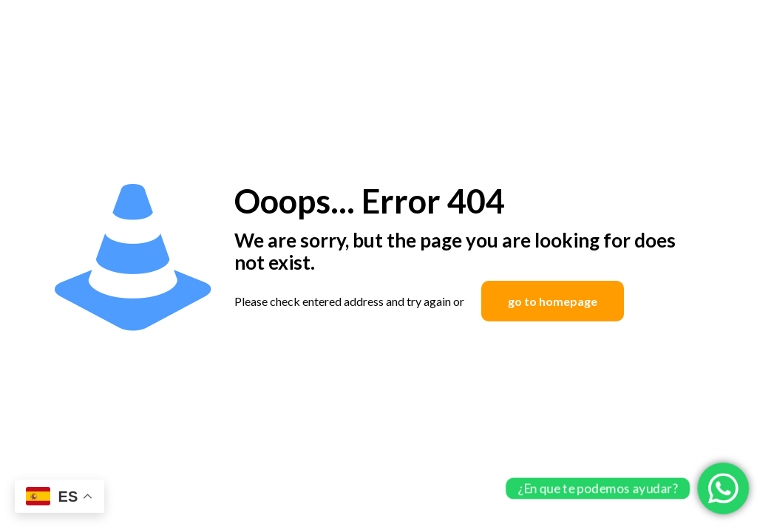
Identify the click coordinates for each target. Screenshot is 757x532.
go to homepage (553, 301)
